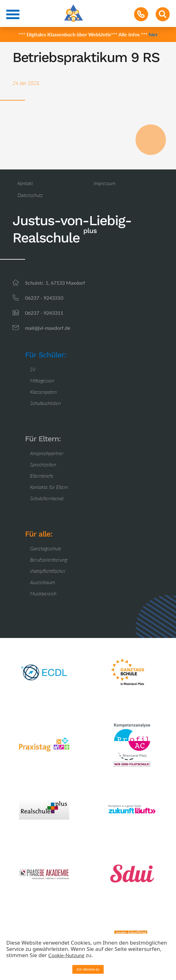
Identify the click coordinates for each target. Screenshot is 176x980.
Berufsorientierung (49, 560)
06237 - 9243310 (44, 298)
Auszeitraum (42, 582)
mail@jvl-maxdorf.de (48, 328)
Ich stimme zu (88, 969)
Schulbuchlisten (45, 403)
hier (153, 34)
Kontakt (25, 183)
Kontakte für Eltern (49, 487)
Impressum (104, 183)
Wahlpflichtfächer (48, 571)
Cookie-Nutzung (66, 955)
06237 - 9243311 (44, 313)
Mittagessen (42, 380)
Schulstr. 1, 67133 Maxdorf (55, 283)
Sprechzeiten (43, 464)
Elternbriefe (42, 476)
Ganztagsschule (46, 548)
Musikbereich (43, 593)
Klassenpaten (43, 392)
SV (33, 369)
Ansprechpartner (47, 453)
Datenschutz (30, 195)
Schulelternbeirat (47, 498)
